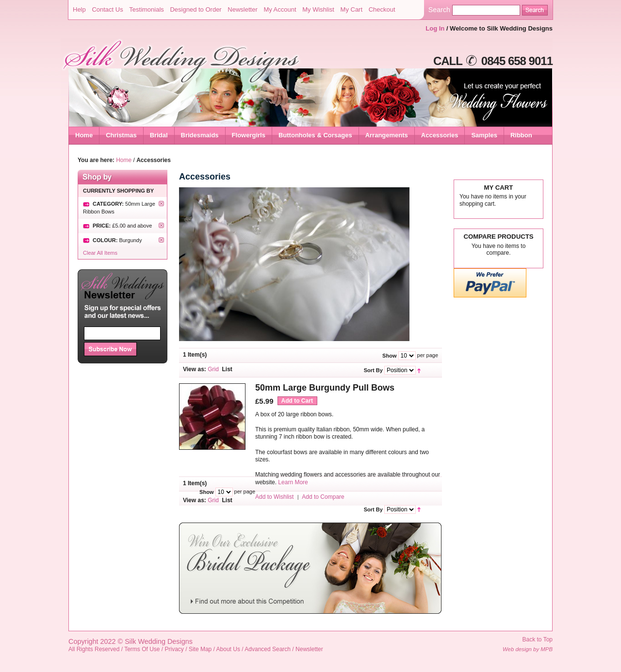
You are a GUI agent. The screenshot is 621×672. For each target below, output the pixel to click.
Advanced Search (268, 649)
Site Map (200, 649)
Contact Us (107, 9)
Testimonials (147, 9)
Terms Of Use (142, 649)
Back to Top (538, 639)
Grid (213, 369)
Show (389, 356)
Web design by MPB (528, 649)
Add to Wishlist (274, 497)
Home (84, 135)
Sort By (373, 370)
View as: (195, 369)
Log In (435, 28)
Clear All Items (100, 253)
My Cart (352, 9)
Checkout (382, 9)
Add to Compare (323, 497)
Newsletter (242, 9)
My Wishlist (318, 9)
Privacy (174, 649)
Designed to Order (196, 9)
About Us (228, 649)
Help (79, 9)
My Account (280, 9)
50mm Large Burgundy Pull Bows (325, 388)
